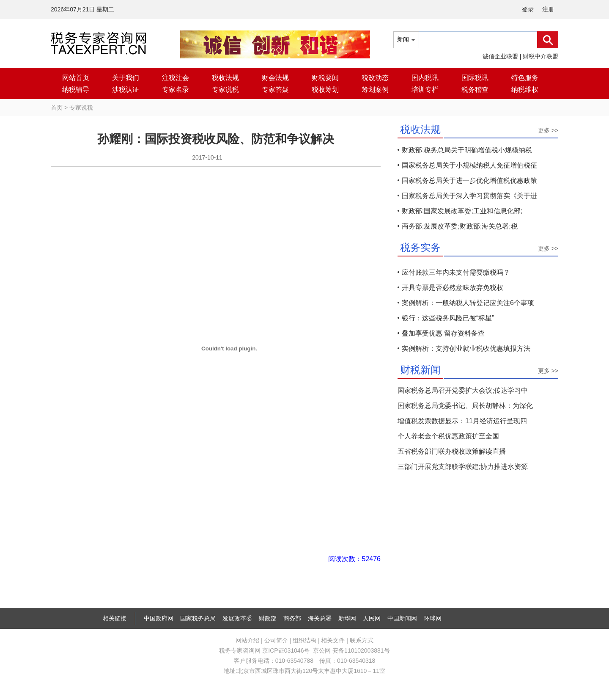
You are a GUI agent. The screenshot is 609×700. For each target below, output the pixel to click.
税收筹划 (325, 90)
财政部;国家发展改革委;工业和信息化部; (462, 211)
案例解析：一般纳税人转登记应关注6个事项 (468, 303)
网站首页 (76, 78)
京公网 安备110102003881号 (351, 650)
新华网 (347, 618)
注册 (548, 9)
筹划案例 (375, 90)
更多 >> (548, 130)
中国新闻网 (402, 618)
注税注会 (176, 78)
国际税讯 (475, 78)
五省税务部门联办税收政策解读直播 (452, 451)
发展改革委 (237, 618)
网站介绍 (247, 640)
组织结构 (304, 640)
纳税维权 (525, 90)
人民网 (372, 618)
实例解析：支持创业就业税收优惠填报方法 (466, 349)
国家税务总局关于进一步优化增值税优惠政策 (469, 181)
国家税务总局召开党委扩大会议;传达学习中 (463, 390)
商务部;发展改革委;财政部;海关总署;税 (460, 226)
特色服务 (525, 78)
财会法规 (275, 78)
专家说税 (225, 90)
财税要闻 (325, 78)
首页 (57, 107)
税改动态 (375, 78)
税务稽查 (475, 90)
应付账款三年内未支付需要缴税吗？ (456, 272)
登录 (528, 9)
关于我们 (126, 78)
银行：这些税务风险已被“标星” (448, 318)
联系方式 (362, 640)
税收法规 (225, 78)
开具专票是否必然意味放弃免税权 (453, 288)
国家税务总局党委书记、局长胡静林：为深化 (465, 406)
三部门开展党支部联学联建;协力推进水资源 (463, 467)
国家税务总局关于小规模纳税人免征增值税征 (469, 165)
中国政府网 (159, 618)
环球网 (433, 618)
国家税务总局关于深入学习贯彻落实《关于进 (469, 196)
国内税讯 (425, 78)
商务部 (292, 618)
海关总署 (320, 618)
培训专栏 (425, 90)
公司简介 (276, 640)
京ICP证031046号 (286, 650)
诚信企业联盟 (500, 56)
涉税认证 (126, 90)
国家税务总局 (198, 618)
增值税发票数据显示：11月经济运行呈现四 (462, 421)
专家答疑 (275, 90)
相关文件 (333, 640)
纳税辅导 (76, 90)
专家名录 (176, 90)
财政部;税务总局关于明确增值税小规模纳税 (467, 150)
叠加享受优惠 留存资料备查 (443, 333)
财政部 (268, 618)
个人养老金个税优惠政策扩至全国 (448, 436)
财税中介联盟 (540, 56)
